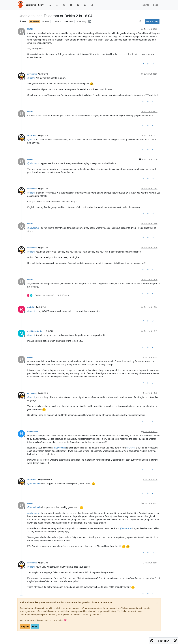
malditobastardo (35, 331)
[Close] (157, 603)
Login (35, 626)
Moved (23, 21)
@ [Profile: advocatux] (33, 163)
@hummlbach (45, 480)
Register (25, 626)
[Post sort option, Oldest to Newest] (140, 21)
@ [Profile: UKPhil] (131, 448)
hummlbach (33, 432)
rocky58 (31, 307)
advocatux (32, 74)
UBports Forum (35, 5)
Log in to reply (152, 21)
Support (34, 21)
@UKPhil (43, 74)
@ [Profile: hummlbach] (34, 483)
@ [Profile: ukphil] (31, 78)
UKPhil (30, 29)
